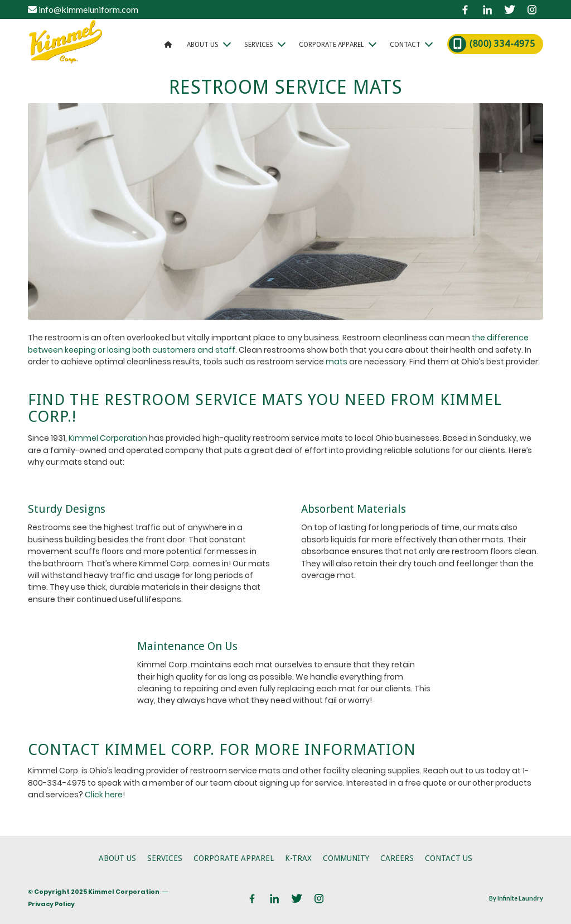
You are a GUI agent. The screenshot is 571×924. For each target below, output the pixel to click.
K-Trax (298, 858)
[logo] (66, 44)
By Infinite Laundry (516, 898)
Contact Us (449, 858)
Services (165, 858)
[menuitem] (168, 44)
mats (337, 362)
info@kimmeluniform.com (83, 9)
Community (346, 858)
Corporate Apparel (234, 858)
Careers (397, 858)
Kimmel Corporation (108, 438)
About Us (117, 858)
